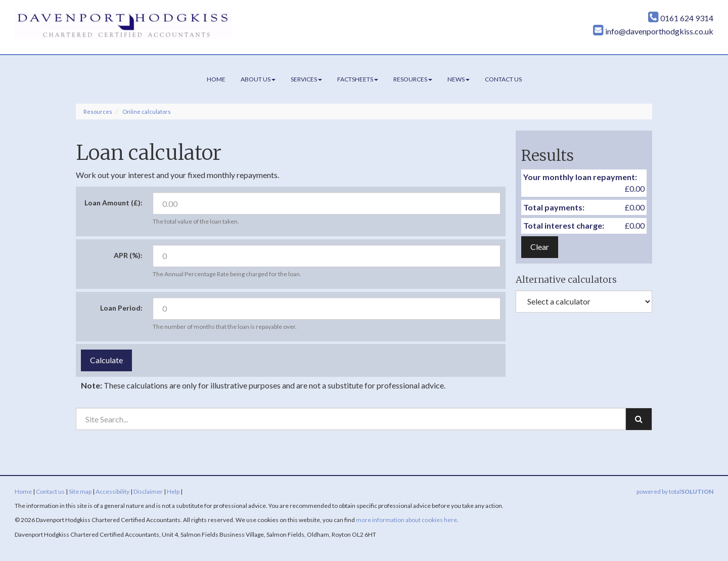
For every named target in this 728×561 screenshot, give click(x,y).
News (459, 79)
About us (258, 79)
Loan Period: (121, 308)
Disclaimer (148, 491)
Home (216, 79)
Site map (80, 491)
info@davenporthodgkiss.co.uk (653, 31)
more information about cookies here (406, 520)
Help (173, 491)
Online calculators (147, 112)
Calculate (106, 360)
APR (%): (128, 255)
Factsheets (358, 79)
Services (306, 79)
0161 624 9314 (681, 18)
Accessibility (112, 491)
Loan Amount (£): (113, 203)
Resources (413, 79)
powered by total (675, 491)
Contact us (503, 79)
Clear (540, 247)
